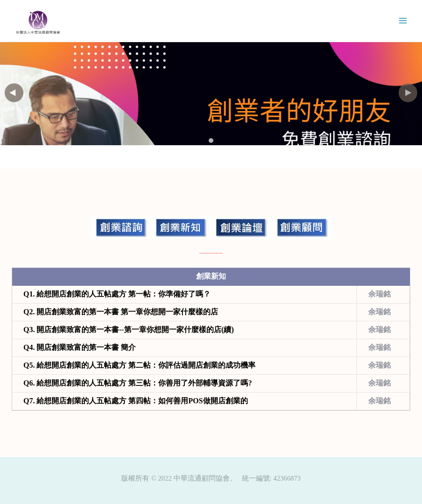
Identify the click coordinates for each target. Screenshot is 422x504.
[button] (408, 93)
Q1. (117, 294)
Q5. (139, 365)
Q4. (80, 347)
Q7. (136, 401)
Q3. (129, 330)
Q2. (121, 312)
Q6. (138, 383)
